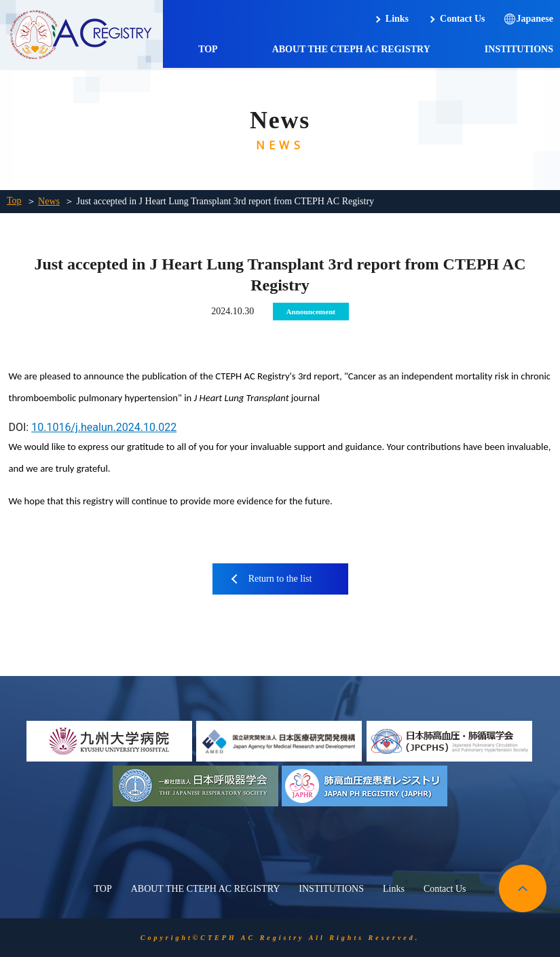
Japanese (535, 19)
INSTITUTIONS (519, 49)
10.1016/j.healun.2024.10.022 (104, 427)
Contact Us (463, 19)
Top (14, 201)
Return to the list (280, 579)
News (49, 201)
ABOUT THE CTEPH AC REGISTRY (351, 49)
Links (397, 19)
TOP (208, 49)
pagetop (523, 888)
